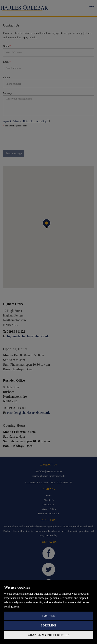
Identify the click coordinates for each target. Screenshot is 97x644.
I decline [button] (48, 626)
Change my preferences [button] (48, 635)
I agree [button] (48, 616)
